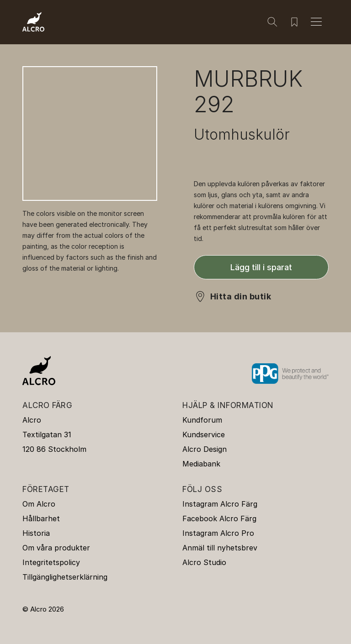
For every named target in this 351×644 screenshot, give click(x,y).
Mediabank (201, 464)
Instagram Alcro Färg (220, 504)
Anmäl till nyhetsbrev (220, 548)
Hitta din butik (241, 296)
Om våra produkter (56, 548)
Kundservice (204, 435)
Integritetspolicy (51, 562)
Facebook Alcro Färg (219, 518)
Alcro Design (205, 449)
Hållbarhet (41, 518)
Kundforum (202, 420)
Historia (36, 533)
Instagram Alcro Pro (218, 533)
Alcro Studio (204, 562)
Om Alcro (39, 504)
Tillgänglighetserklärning (65, 577)
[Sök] (272, 22)
